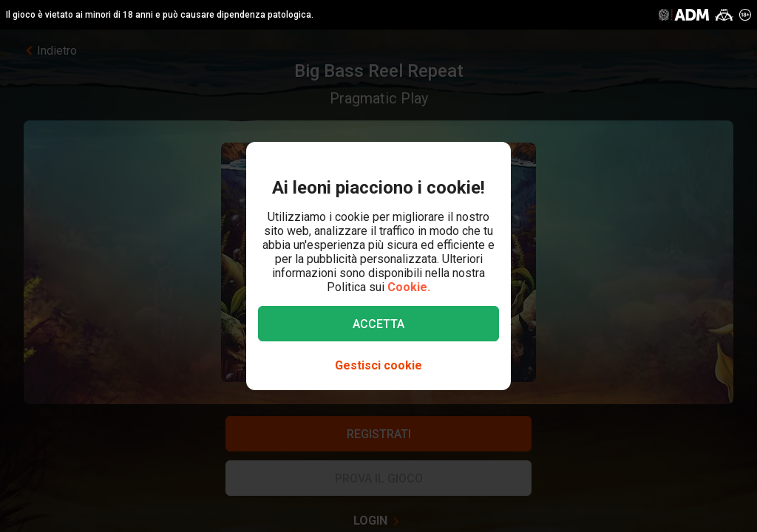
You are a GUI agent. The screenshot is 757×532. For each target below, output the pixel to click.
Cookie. (409, 287)
